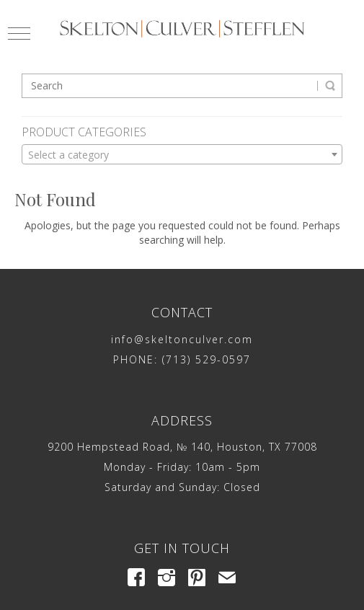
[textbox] (182, 155)
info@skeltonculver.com (182, 339)
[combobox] (182, 154)
